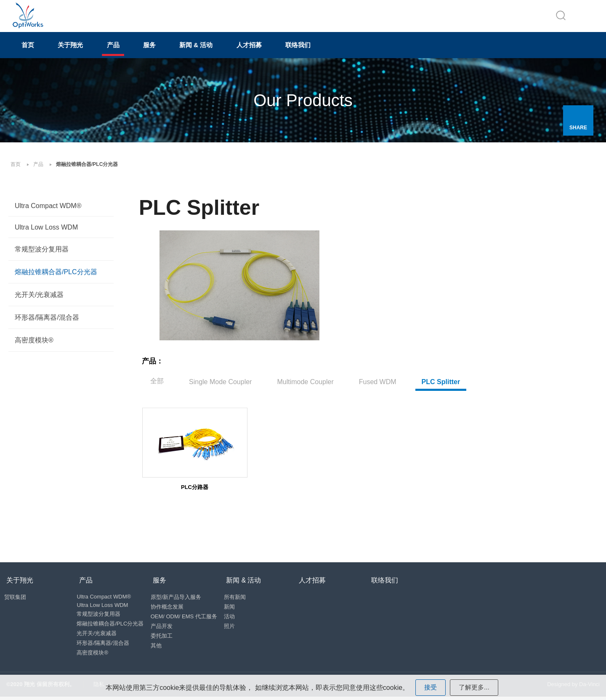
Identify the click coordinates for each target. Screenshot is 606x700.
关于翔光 (82, 49)
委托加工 (167, 635)
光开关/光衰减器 (39, 298)
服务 (174, 49)
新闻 (238, 606)
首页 (32, 49)
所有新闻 (244, 597)
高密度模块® (34, 343)
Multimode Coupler (305, 378)
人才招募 (289, 49)
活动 (238, 616)
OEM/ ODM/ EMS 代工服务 (189, 616)
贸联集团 (17, 597)
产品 (131, 49)
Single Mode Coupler (220, 378)
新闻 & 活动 (228, 49)
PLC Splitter (441, 378)
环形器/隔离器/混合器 (47, 320)
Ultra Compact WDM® (48, 209)
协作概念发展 (172, 606)
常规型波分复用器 (42, 252)
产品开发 (167, 626)
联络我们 (345, 49)
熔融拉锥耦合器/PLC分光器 (56, 275)
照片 (238, 626)
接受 (430, 687)
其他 (161, 645)
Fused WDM (378, 378)
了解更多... (474, 687)
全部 (157, 377)
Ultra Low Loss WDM (46, 230)
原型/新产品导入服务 (181, 597)
